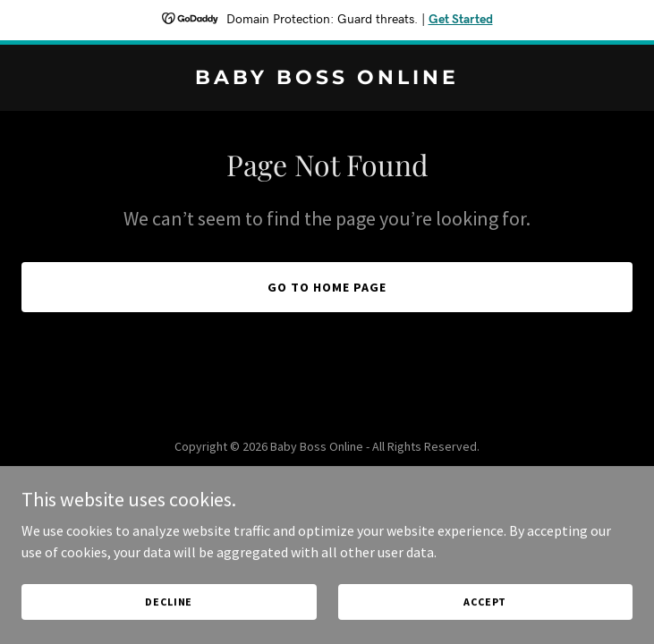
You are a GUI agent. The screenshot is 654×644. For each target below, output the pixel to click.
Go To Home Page (327, 287)
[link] (327, 79)
